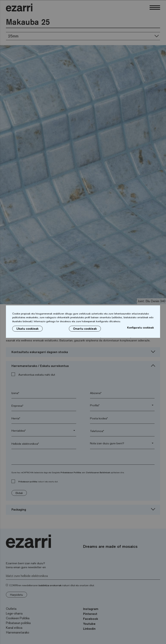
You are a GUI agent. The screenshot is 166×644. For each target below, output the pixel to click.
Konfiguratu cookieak (140, 328)
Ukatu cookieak (27, 329)
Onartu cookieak (85, 329)
